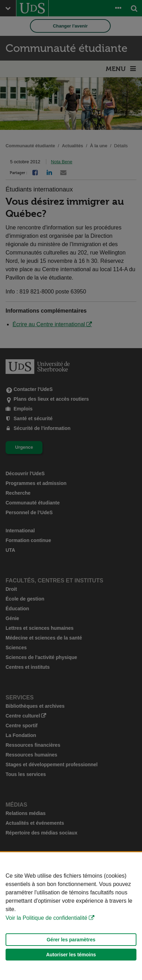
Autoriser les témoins (71, 955)
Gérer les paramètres (71, 940)
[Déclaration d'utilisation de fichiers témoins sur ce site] (71, 916)
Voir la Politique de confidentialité (46, 918)
